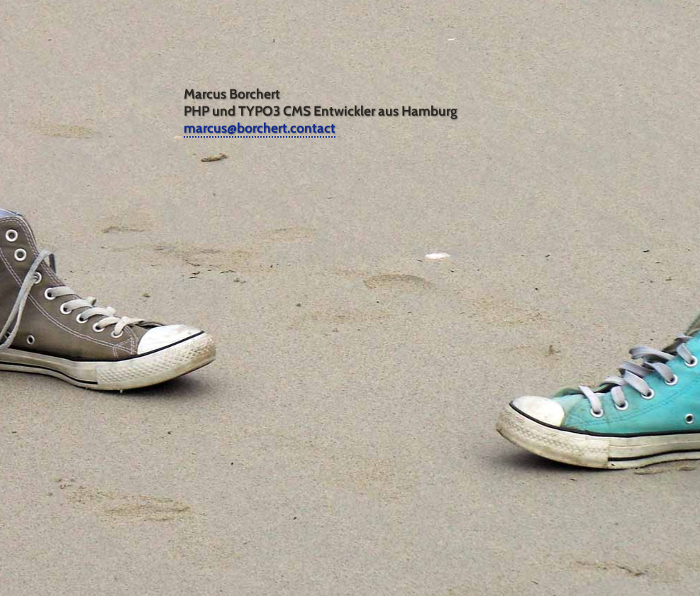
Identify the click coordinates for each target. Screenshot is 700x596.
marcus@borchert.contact (260, 128)
